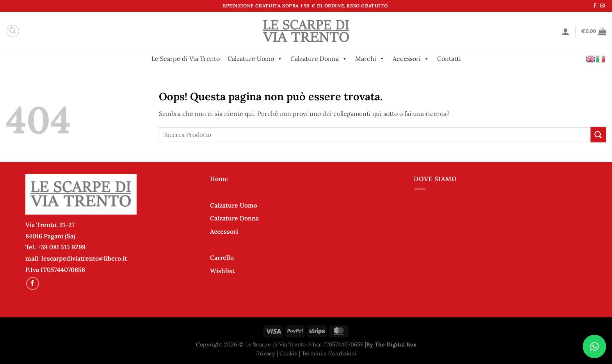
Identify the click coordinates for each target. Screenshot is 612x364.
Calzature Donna (319, 59)
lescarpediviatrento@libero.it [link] (84, 258)
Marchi (370, 59)
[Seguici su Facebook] (595, 6)
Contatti (449, 59)
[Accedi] (566, 31)
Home (219, 179)
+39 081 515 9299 (61, 247)
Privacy (266, 353)
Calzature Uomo (255, 59)
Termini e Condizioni (329, 353)
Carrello (222, 257)
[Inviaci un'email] (602, 6)
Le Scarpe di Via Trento (186, 59)
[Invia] (598, 134)
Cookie (288, 353)
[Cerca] (13, 31)
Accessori (411, 59)
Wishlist (222, 271)
